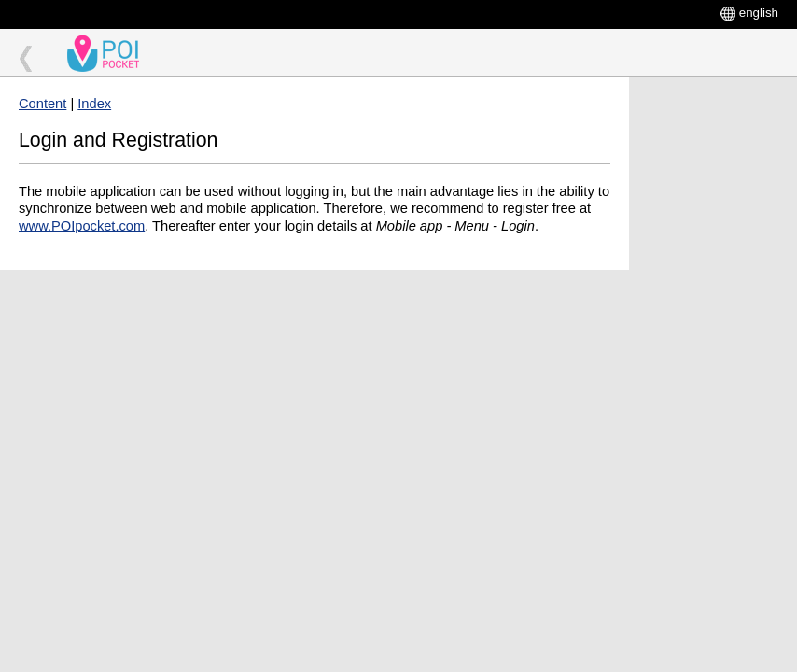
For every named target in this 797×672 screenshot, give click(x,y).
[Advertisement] (713, 357)
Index (94, 104)
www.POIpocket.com (82, 226)
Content (42, 104)
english (759, 13)
